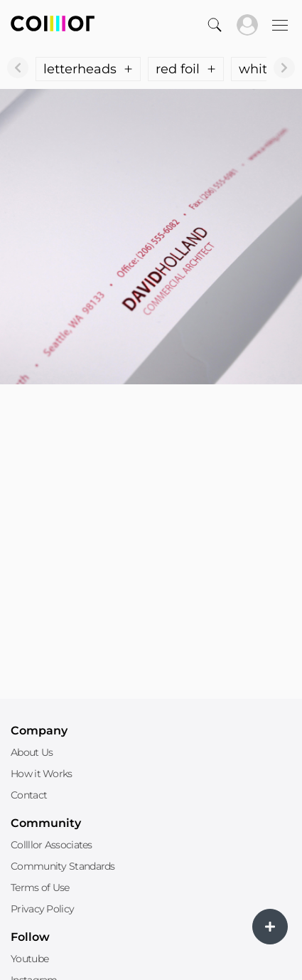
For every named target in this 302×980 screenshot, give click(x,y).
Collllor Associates (52, 845)
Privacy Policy (42, 909)
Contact (29, 795)
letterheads (88, 69)
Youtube (29, 959)
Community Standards (63, 866)
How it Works (42, 774)
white (265, 69)
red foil (186, 69)
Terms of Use (40, 887)
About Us (32, 752)
